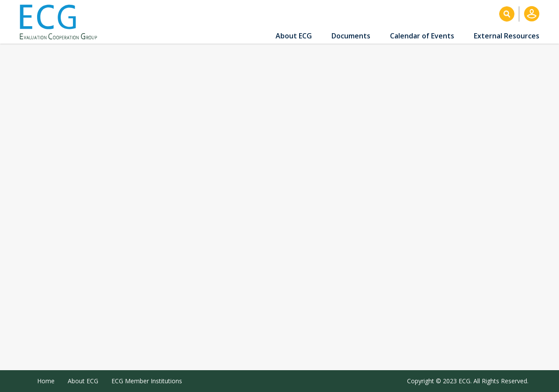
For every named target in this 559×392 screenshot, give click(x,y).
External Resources (507, 36)
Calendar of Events (422, 36)
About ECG (294, 36)
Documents (351, 36)
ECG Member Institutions (147, 381)
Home (46, 381)
